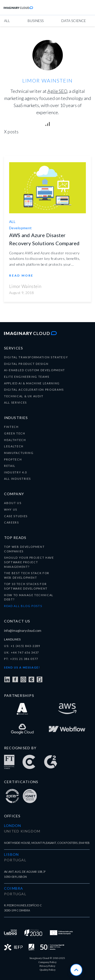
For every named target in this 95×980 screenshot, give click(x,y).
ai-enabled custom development (35, 370)
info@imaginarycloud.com (23, 631)
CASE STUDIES (16, 516)
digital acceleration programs (34, 390)
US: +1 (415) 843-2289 (22, 646)
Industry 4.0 (15, 472)
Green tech (15, 433)
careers (12, 522)
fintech (11, 427)
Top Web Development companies (24, 549)
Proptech (13, 459)
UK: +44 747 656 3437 (22, 652)
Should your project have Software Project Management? (29, 562)
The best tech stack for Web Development (27, 575)
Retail (10, 466)
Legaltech (14, 446)
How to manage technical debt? (29, 597)
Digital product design (26, 364)
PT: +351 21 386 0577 (21, 659)
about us (13, 503)
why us (11, 509)
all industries (17, 479)
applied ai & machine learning (32, 383)
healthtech (15, 440)
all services (15, 402)
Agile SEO (57, 91)
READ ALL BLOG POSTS (23, 606)
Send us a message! (22, 667)
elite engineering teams (27, 377)
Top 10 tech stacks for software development (26, 586)
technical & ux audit (24, 396)
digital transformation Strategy (36, 357)
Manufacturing (19, 453)
